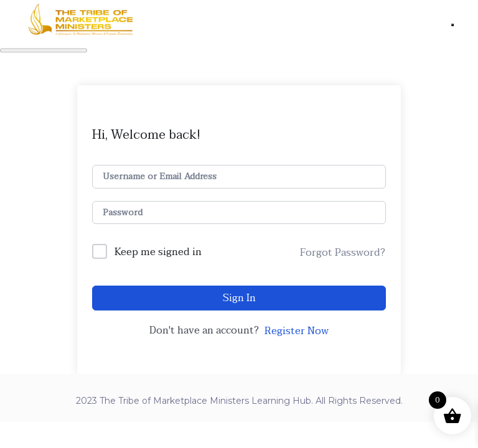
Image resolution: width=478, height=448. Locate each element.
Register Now (297, 331)
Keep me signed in (158, 253)
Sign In (239, 298)
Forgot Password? (343, 253)
